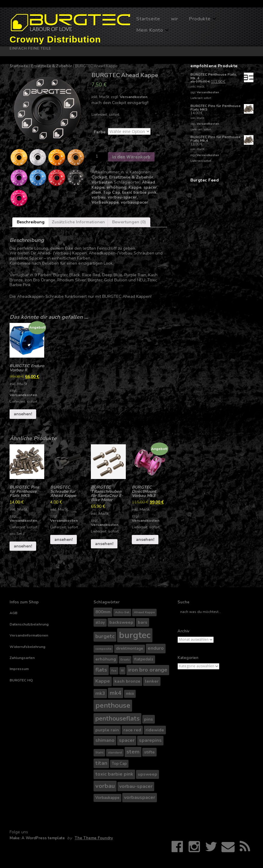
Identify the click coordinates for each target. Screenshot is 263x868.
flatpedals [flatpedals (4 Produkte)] (144, 659)
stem (96, 192)
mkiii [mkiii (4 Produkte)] (130, 694)
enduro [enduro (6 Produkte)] (156, 648)
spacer (150, 187)
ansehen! (23, 414)
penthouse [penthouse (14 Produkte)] (113, 705)
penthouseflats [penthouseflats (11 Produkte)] (117, 718)
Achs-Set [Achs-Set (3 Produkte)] (122, 612)
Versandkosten (134, 97)
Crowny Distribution (55, 39)
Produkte (200, 19)
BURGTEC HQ (21, 680)
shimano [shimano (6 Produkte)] (105, 740)
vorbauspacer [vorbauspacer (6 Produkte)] (140, 797)
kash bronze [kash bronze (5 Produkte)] (127, 681)
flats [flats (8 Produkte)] (101, 670)
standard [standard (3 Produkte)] (115, 752)
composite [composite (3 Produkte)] (103, 649)
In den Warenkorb (131, 157)
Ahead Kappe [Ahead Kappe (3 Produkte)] (144, 612)
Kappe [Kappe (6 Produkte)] (103, 681)
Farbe (100, 132)
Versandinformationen (29, 635)
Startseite (148, 19)
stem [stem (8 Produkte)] (133, 752)
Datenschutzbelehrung (29, 624)
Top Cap (112, 192)
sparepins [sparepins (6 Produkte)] (150, 740)
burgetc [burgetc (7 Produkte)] (105, 636)
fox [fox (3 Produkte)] (114, 671)
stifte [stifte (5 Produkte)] (149, 752)
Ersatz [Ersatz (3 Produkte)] (125, 659)
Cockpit (99, 177)
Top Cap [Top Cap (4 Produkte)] (119, 764)
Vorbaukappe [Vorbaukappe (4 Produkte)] (107, 798)
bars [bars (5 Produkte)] (143, 622)
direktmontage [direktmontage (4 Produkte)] (130, 649)
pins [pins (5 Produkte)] (149, 719)
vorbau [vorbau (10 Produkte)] (105, 786)
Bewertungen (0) (129, 222)
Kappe (135, 187)
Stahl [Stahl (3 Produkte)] (99, 752)
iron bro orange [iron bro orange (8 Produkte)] (148, 670)
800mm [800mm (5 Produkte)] (103, 612)
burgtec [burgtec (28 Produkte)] (135, 635)
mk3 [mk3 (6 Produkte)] (100, 693)
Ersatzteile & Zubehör (52, 66)
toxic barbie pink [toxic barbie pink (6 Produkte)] (114, 774)
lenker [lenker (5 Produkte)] (152, 681)
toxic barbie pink (139, 192)
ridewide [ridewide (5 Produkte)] (155, 730)
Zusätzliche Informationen (78, 222)
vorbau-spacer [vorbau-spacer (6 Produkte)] (136, 786)
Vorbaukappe (105, 202)
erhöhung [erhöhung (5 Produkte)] (106, 659)
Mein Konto (150, 30)
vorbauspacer (134, 202)
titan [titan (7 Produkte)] (101, 763)
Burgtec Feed (205, 180)
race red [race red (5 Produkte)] (132, 730)
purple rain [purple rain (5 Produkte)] (107, 730)
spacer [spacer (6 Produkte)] (127, 740)
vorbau (98, 197)
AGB (13, 613)
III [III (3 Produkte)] (122, 671)
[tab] (31, 222)
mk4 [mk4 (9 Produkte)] (116, 693)
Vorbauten (102, 182)
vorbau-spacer (122, 197)
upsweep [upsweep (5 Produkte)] (147, 774)
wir (175, 19)
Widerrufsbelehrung (27, 647)
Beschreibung (31, 222)
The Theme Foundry (94, 838)
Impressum (19, 669)
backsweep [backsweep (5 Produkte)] (121, 622)
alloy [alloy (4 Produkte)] (100, 623)
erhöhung (116, 187)
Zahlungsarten (22, 658)
